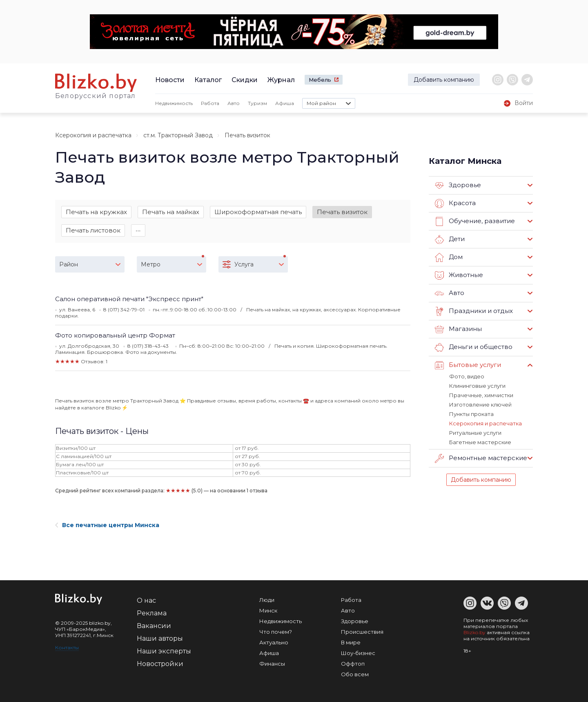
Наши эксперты (164, 651)
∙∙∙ (138, 230)
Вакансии (154, 626)
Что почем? (276, 632)
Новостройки (160, 664)
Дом (449, 257)
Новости (170, 80)
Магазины (458, 329)
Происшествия (362, 632)
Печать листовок (93, 230)
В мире (351, 642)
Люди (267, 600)
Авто (234, 103)
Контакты (67, 647)
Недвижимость (174, 103)
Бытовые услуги (468, 365)
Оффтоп (353, 664)
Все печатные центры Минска (107, 525)
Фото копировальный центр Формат (115, 335)
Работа (210, 103)
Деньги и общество (474, 347)
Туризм (257, 103)
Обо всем (355, 674)
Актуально (274, 642)
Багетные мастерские (480, 442)
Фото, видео (467, 376)
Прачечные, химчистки (481, 395)
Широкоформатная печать (258, 212)
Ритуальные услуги (475, 433)
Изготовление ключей (480, 405)
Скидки (245, 80)
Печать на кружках (96, 212)
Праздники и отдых (474, 311)
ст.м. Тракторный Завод (178, 135)
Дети (450, 239)
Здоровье (458, 186)
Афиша (285, 103)
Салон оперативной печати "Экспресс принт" (129, 299)
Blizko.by (474, 632)
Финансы (272, 664)
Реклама (152, 613)
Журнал (281, 80)
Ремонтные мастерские (481, 458)
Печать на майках (171, 212)
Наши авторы (160, 638)
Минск (268, 610)
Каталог (208, 80)
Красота (455, 203)
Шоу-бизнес (358, 653)
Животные (459, 275)
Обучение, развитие (475, 221)
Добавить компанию (444, 80)
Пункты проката (471, 414)
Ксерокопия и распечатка (93, 135)
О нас (146, 600)
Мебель (320, 80)
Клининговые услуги (477, 386)
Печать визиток (342, 212)
